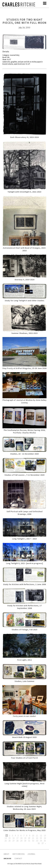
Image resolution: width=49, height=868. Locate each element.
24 (45, 838)
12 (41, 835)
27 (13, 841)
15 (10, 838)
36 (39, 843)
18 (21, 838)
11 (37, 835)
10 (33, 835)
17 (17, 838)
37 (43, 843)
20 (29, 838)
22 (37, 838)
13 (45, 835)
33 (37, 841)
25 (6, 841)
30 (25, 841)
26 (10, 841)
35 (45, 841)
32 (33, 841)
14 (6, 838)
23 (41, 838)
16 (13, 838)
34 (41, 841)
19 (25, 838)
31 (29, 841)
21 (33, 838)
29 (21, 841)
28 (17, 841)
